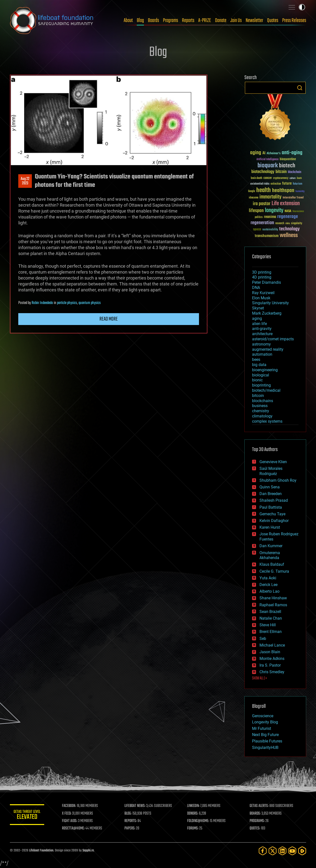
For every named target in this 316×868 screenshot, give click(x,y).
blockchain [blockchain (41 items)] (295, 172)
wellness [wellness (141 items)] (289, 236)
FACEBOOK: (69, 806)
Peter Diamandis (267, 282)
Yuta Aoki (268, 578)
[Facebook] (263, 851)
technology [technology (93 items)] (289, 229)
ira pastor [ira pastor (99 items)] (262, 204)
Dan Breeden (271, 494)
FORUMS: (193, 828)
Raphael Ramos (273, 605)
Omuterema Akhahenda (270, 555)
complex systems (267, 421)
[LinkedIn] (282, 851)
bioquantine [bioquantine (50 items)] (288, 159)
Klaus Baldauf (272, 564)
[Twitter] (273, 851)
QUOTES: (255, 828)
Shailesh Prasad (274, 500)
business (260, 406)
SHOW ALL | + (260, 678)
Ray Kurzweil (263, 293)
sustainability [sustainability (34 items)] (270, 230)
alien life (259, 324)
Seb (263, 639)
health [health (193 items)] (264, 190)
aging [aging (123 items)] (256, 153)
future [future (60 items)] (287, 184)
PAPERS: (130, 828)
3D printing (262, 272)
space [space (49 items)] (257, 229)
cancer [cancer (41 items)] (268, 178)
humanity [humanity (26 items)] (300, 192)
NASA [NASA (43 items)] (288, 211)
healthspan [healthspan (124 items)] (283, 191)
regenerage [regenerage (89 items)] (288, 217)
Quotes (273, 21)
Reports (188, 21)
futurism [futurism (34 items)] (297, 184)
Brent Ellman (271, 632)
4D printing (262, 277)
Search (300, 88)
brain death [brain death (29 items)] (257, 178)
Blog (140, 21)
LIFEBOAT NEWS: (135, 806)
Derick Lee (268, 585)
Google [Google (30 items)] (252, 191)
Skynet (258, 308)
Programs (170, 21)
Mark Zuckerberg (267, 313)
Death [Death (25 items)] (299, 178)
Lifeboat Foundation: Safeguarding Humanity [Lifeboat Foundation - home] (52, 21)
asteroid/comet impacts (273, 339)
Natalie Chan (271, 618)
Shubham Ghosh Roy (278, 480)
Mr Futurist (262, 728)
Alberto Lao (269, 591)
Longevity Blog (265, 722)
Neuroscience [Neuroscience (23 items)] (298, 212)
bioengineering (265, 370)
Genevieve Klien (273, 462)
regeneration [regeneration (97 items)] (262, 223)
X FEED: (67, 814)
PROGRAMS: (257, 821)
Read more (109, 319)
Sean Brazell (270, 612)
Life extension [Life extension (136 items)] (286, 204)
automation (262, 354)
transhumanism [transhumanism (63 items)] (267, 236)
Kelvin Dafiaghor (274, 521)
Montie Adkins (272, 659)
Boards (153, 21)
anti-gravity (262, 329)
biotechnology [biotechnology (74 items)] (263, 172)
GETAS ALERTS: (259, 806)
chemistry (261, 411)
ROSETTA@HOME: (74, 828)
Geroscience (263, 716)
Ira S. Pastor (270, 665)
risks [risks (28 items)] (288, 223)
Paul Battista (271, 507)
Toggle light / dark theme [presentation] (302, 7)
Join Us (236, 21)
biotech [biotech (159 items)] (287, 166)
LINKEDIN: (194, 806)
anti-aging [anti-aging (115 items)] (292, 153)
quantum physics (90, 303)
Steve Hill (268, 625)
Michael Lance (272, 645)
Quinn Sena (270, 487)
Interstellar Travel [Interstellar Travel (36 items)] (293, 198)
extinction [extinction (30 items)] (276, 184)
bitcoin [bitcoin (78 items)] (281, 172)
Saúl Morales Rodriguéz (271, 471)
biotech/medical (266, 390)
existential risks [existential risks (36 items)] (260, 184)
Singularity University (270, 303)
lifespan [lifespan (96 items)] (256, 211)
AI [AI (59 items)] (264, 153)
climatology (262, 416)
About (128, 21)
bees (256, 359)
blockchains (263, 401)
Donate (221, 21)
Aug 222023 (25, 181)
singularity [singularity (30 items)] (297, 224)
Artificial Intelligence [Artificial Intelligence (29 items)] (267, 160)
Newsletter (254, 21)
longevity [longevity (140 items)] (274, 211)
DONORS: (193, 814)
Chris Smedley (272, 672)
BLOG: (128, 814)
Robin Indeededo (42, 303)
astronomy (261, 344)
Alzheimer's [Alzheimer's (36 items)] (274, 154)
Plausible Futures (267, 741)
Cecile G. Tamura (274, 571)
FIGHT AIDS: (70, 821)
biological (261, 375)
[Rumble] (302, 851)
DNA (256, 288)
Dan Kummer (271, 546)
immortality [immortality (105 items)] (270, 197)
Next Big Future (265, 735)
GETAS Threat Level (27, 815)
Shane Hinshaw (273, 598)
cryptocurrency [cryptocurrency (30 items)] (281, 178)
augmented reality (268, 349)
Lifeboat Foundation (41, 851)
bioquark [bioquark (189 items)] (268, 166)
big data (259, 365)
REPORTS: (131, 821)
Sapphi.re (88, 851)
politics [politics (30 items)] (259, 217)
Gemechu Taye (272, 514)
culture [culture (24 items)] (293, 178)
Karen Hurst (270, 527)
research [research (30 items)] (280, 224)
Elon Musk (261, 298)
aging (257, 318)
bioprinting (261, 385)
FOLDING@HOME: (198, 821)
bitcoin (258, 396)
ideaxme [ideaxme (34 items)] (254, 198)
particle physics (67, 303)
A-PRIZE (205, 21)
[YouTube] (292, 851)
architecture (262, 334)
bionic (257, 380)
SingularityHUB (265, 748)
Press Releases (294, 21)
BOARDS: (255, 814)
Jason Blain (270, 652)
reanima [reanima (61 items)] (270, 217)
